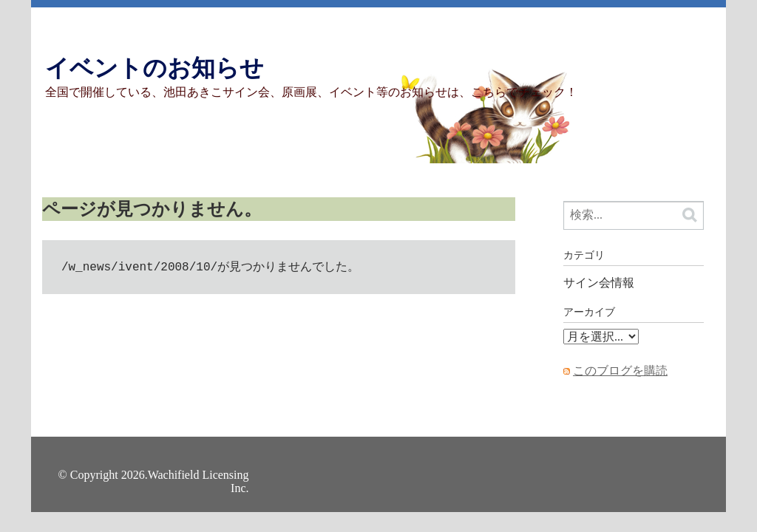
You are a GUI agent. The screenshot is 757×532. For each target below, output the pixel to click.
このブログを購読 (620, 371)
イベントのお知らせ (155, 68)
